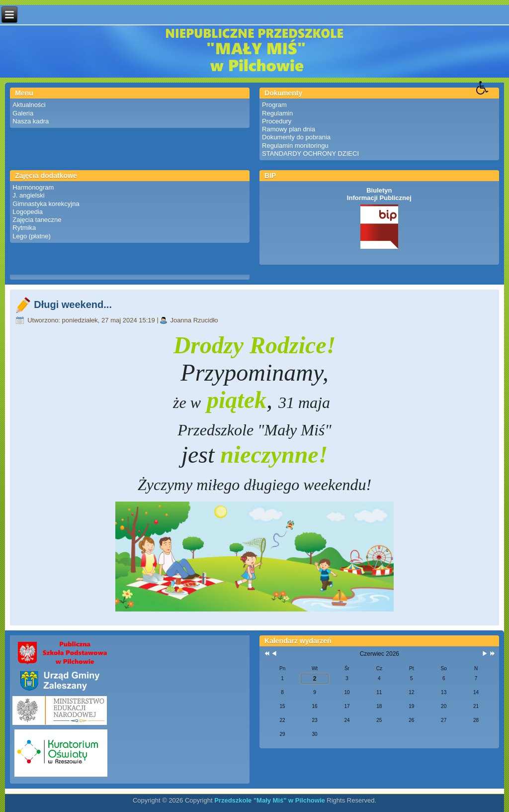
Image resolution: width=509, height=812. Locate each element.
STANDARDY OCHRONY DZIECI (310, 153)
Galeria (23, 113)
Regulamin (277, 113)
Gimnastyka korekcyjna (46, 204)
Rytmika (24, 228)
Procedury (277, 121)
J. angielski (28, 195)
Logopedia (28, 212)
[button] (493, 95)
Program (274, 105)
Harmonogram (33, 187)
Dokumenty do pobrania (296, 137)
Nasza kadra (31, 121)
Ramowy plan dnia (289, 129)
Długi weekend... (73, 304)
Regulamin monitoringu (295, 146)
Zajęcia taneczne (37, 220)
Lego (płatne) (32, 236)
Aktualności (29, 105)
